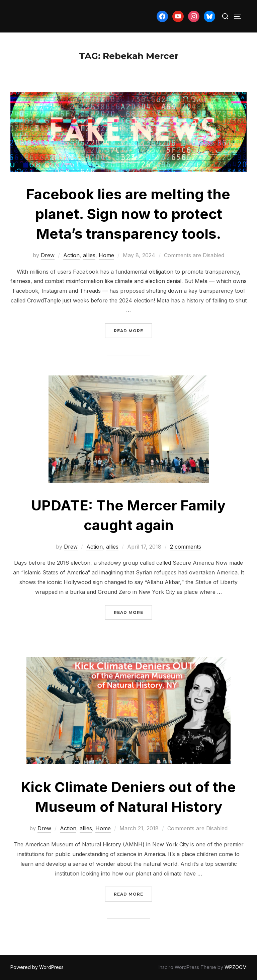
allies (89, 255)
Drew (48, 255)
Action (71, 255)
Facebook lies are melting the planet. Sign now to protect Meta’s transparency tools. (128, 214)
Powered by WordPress (37, 967)
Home (106, 255)
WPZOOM (236, 967)
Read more (133, 330)
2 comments (186, 547)
